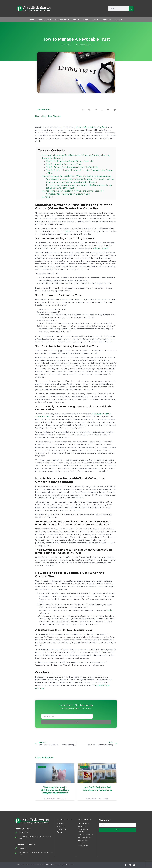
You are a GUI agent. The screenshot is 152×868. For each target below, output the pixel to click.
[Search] (131, 9)
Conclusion (47, 197)
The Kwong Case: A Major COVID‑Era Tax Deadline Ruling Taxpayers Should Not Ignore (55, 790)
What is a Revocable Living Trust (91, 127)
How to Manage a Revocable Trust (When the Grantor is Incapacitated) (76, 176)
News (85, 20)
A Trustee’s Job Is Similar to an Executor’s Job (68, 194)
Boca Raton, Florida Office (25, 844)
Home (32, 20)
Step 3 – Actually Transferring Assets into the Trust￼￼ (72, 167)
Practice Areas (62, 20)
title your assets (101, 248)
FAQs (95, 20)
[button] (83, 109)
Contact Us (106, 20)
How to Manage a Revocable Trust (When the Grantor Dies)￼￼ (73, 191)
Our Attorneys (45, 20)
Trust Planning (54, 116)
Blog (76, 20)
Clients (119, 20)
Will (68, 231)
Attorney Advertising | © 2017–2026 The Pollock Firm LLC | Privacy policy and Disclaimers (45, 865)
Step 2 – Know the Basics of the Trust (64, 164)
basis (109, 610)
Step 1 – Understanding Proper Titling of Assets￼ (70, 161)
